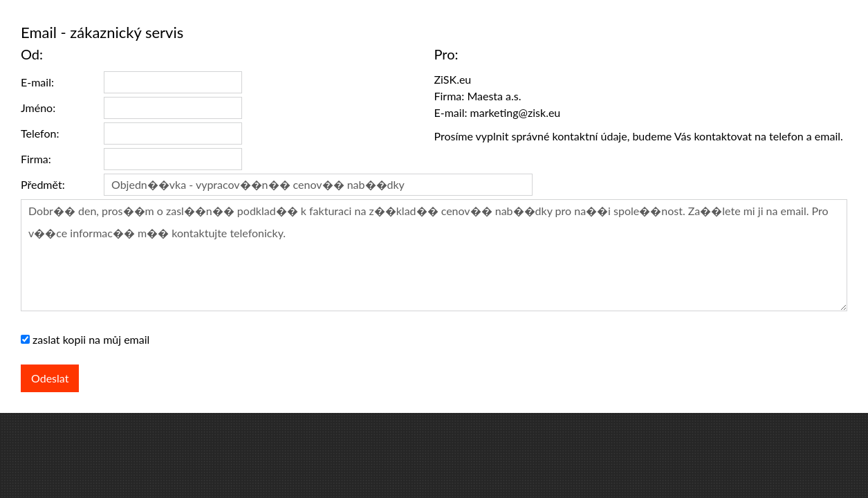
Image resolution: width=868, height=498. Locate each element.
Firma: (36, 159)
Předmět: (43, 184)
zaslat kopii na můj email (91, 339)
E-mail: (37, 82)
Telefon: (40, 133)
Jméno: (38, 108)
